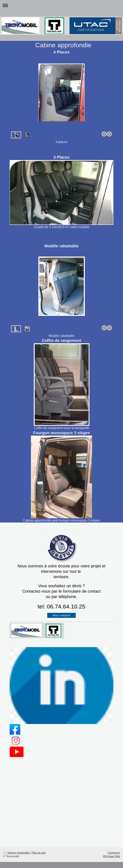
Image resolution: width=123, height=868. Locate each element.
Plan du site (39, 853)
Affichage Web (111, 856)
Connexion (114, 853)
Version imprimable (17, 853)
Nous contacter (61, 615)
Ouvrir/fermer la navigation (61, 5)
